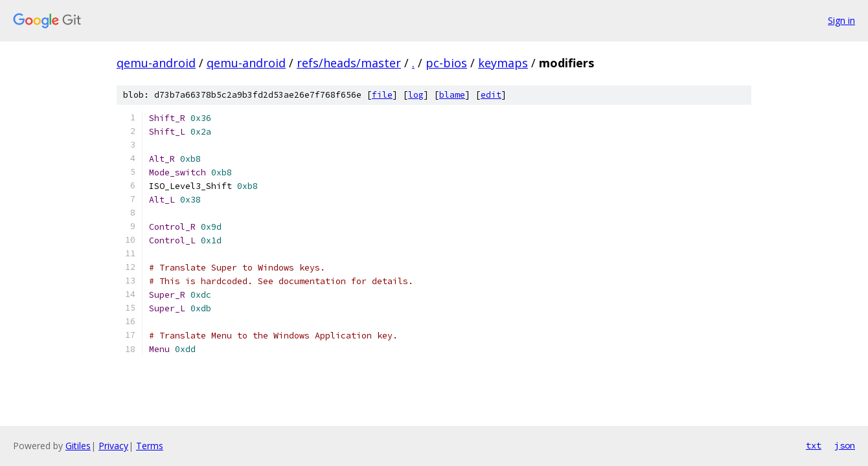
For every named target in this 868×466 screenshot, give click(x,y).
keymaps (503, 63)
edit (491, 95)
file (382, 95)
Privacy (113, 446)
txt (814, 445)
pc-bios (446, 63)
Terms (150, 446)
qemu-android (156, 63)
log (416, 95)
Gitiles (78, 446)
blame (452, 95)
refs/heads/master (349, 63)
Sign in (841, 20)
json (845, 445)
